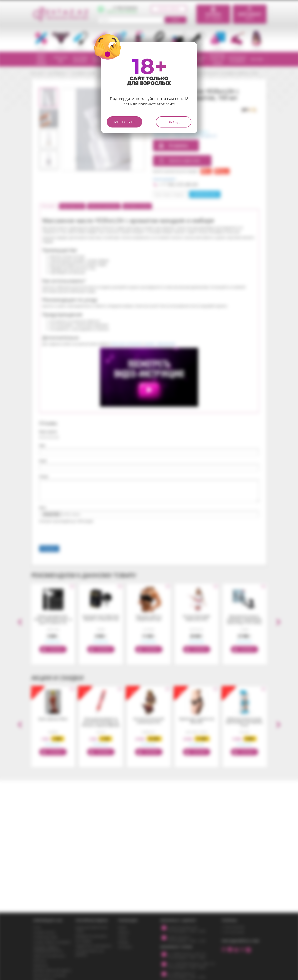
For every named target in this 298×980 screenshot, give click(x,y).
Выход (174, 122)
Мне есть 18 (124, 122)
